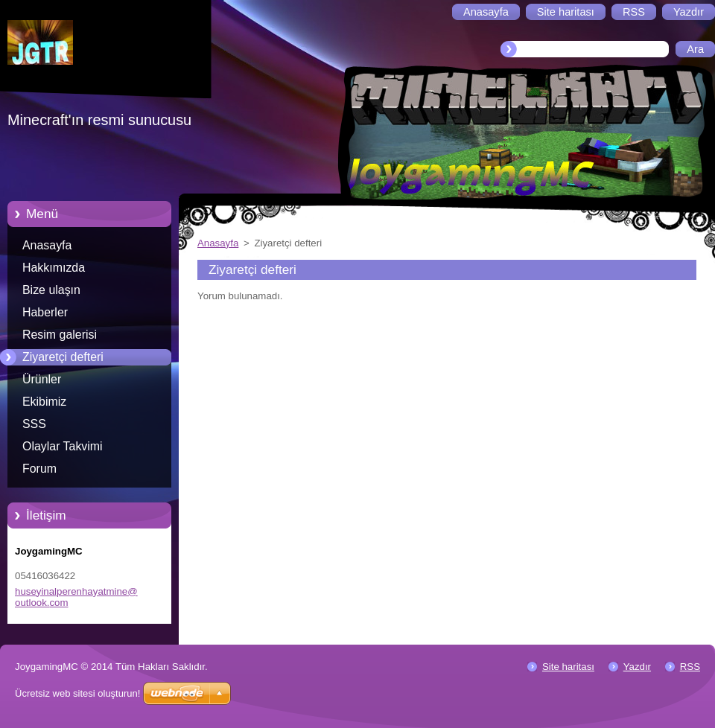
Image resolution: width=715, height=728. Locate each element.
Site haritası (568, 667)
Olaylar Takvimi (63, 446)
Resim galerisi (60, 335)
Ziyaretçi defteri (63, 357)
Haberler (45, 312)
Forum (39, 469)
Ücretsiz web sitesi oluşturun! (77, 693)
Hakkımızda (54, 268)
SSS (34, 424)
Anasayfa (47, 245)
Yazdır (637, 667)
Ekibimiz (44, 402)
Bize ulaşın (51, 290)
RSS (690, 667)
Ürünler (42, 379)
